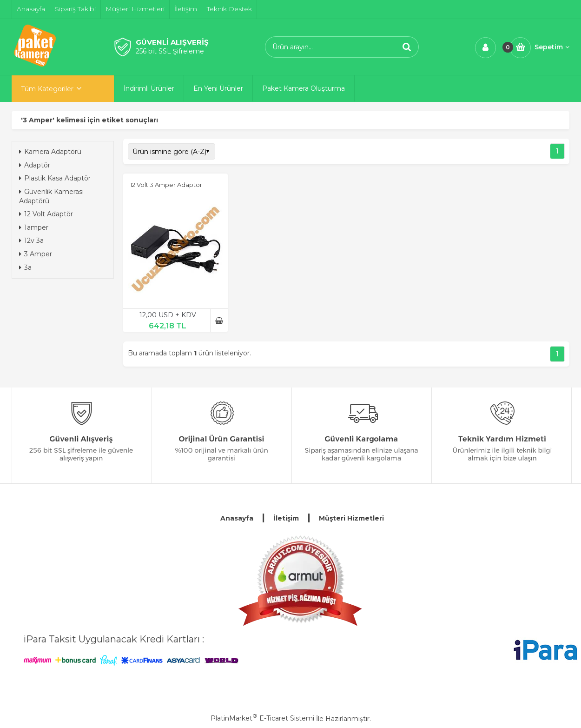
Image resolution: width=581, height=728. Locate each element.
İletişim (286, 518)
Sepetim (552, 47)
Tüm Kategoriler (47, 89)
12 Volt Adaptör (46, 214)
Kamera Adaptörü (50, 152)
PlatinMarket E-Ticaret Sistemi (262, 718)
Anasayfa (237, 518)
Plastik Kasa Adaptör (55, 178)
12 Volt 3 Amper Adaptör (166, 185)
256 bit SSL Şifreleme (170, 51)
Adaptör (35, 165)
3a (25, 267)
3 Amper (36, 254)
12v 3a (31, 240)
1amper (34, 227)
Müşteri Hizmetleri (351, 518)
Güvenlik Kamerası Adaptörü (51, 196)
